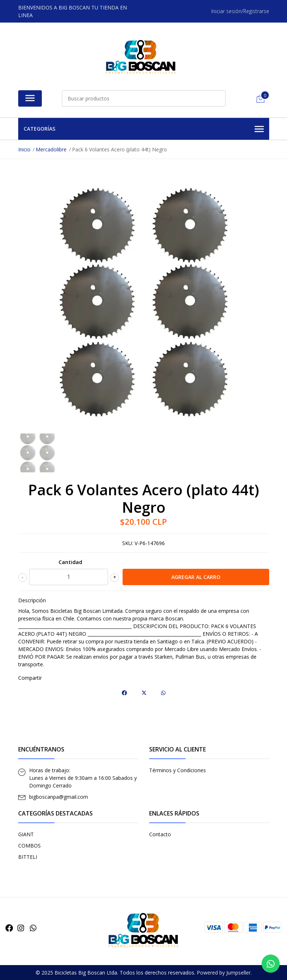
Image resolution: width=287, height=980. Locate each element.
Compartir (30, 678)
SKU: (128, 543)
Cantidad (70, 562)
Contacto (160, 834)
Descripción (32, 600)
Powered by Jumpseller (224, 973)
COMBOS (29, 846)
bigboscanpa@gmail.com (59, 797)
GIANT (26, 834)
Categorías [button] (144, 129)
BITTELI (28, 857)
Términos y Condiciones (178, 770)
